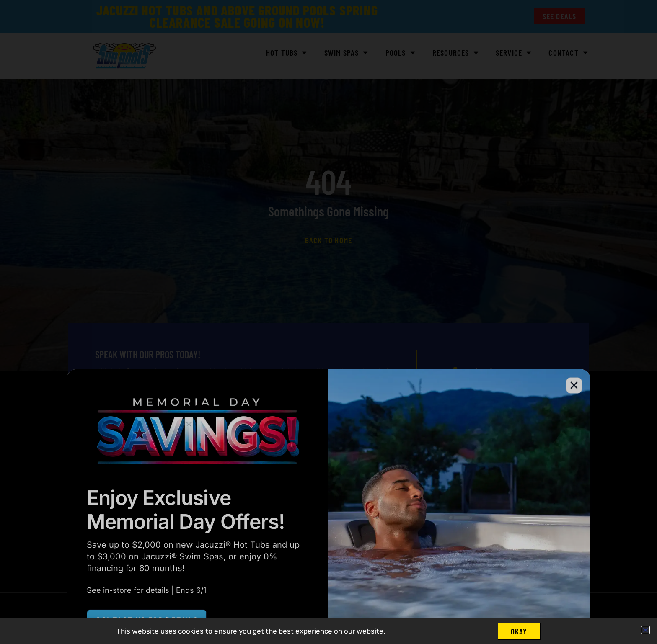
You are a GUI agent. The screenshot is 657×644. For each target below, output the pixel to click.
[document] (328, 322)
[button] (645, 630)
